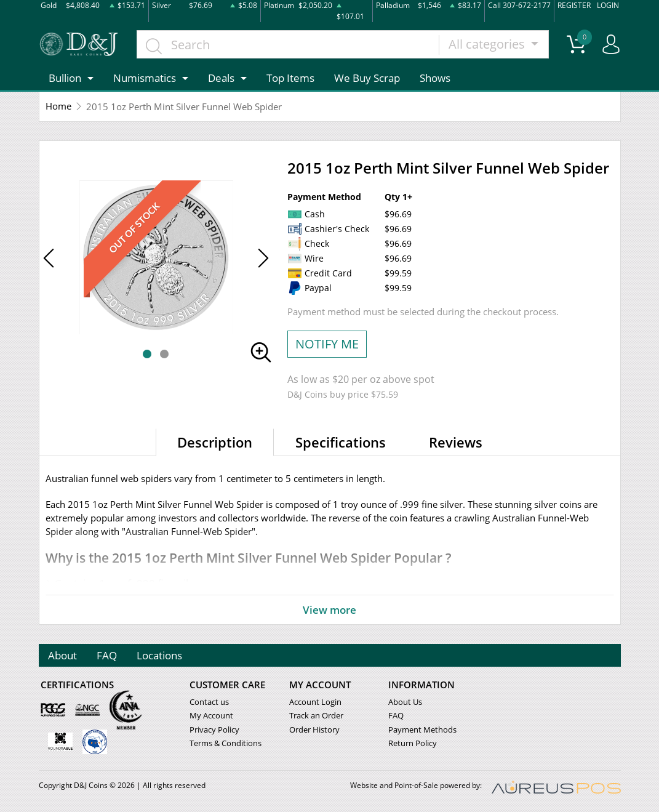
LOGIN (608, 5)
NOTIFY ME (327, 344)
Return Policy (413, 743)
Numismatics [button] (145, 78)
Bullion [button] (65, 78)
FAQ (107, 655)
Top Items (290, 78)
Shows (435, 78)
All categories (488, 44)
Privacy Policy (214, 730)
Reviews (456, 442)
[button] (147, 354)
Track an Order (316, 716)
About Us (405, 702)
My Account (211, 716)
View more (330, 609)
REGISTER (574, 5)
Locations (160, 655)
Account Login (315, 702)
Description (215, 442)
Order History (314, 730)
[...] (289, 44)
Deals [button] (221, 78)
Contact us (209, 702)
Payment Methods (422, 730)
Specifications (341, 442)
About (63, 655)
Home (58, 107)
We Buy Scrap (367, 78)
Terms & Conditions (226, 743)
